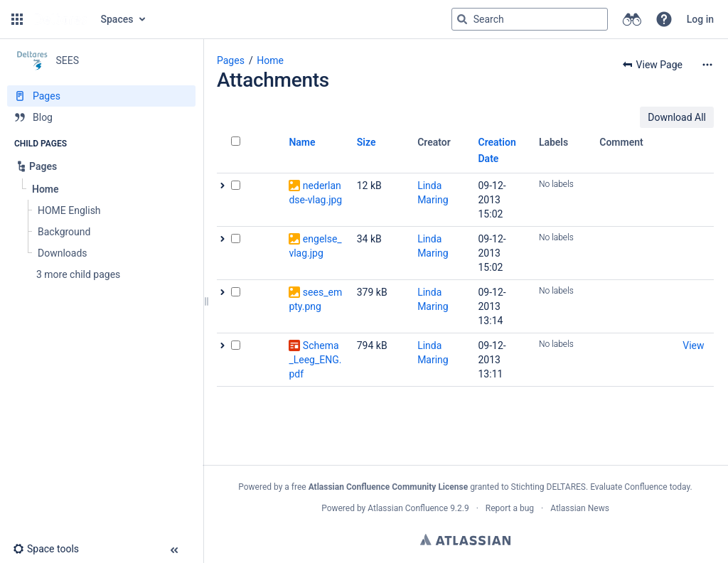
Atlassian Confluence (408, 508)
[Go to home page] (60, 19)
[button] (17, 19)
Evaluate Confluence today (640, 487)
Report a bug (510, 508)
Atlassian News (580, 508)
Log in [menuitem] (700, 19)
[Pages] (101, 96)
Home (270, 60)
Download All (677, 117)
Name (302, 142)
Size (366, 142)
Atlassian (465, 540)
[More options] (707, 65)
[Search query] (530, 19)
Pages (231, 60)
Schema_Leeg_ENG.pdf (315, 360)
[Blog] (101, 117)
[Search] (462, 19)
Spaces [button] (117, 19)
